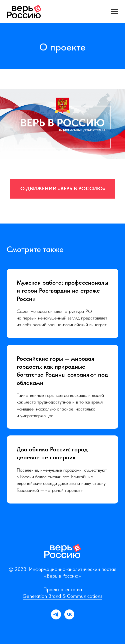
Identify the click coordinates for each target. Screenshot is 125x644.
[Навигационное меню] (115, 12)
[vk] (69, 618)
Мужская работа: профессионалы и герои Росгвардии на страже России (62, 291)
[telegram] (56, 618)
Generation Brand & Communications (62, 596)
